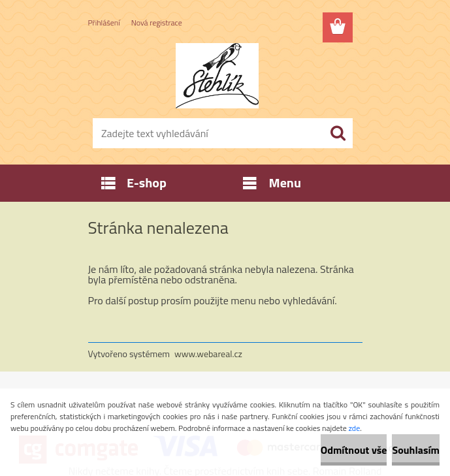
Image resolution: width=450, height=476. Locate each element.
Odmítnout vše (354, 450)
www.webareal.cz (208, 354)
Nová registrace (157, 23)
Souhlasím (416, 450)
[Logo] (217, 76)
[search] (338, 133)
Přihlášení (104, 23)
